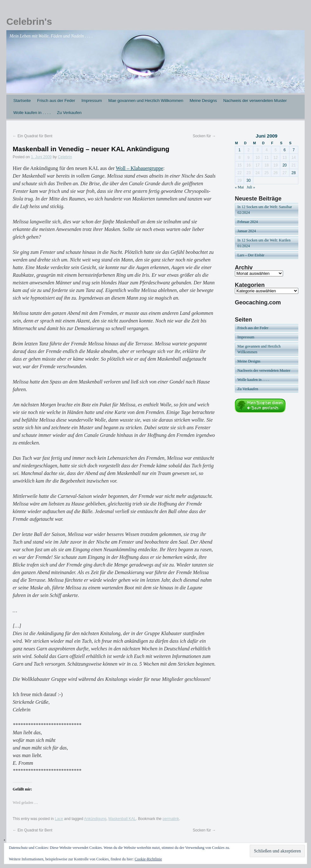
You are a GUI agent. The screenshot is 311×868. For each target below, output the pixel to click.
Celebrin (65, 157)
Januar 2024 (247, 231)
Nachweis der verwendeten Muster (255, 101)
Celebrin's (29, 21)
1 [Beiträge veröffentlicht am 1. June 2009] (239, 150)
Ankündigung (95, 819)
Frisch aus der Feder (56, 101)
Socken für (204, 136)
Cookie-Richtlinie (148, 859)
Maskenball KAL (122, 819)
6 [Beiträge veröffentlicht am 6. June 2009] (285, 150)
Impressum (92, 101)
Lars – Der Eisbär (251, 255)
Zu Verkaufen (69, 113)
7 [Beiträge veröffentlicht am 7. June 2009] (294, 150)
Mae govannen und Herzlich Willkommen (146, 101)
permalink (171, 819)
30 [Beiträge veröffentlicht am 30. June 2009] (248, 180)
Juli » (251, 187)
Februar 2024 (248, 222)
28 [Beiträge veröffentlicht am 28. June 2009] (294, 173)
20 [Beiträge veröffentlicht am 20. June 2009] (285, 165)
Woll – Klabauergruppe (139, 168)
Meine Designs (203, 101)
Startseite (22, 101)
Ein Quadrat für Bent (33, 136)
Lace (59, 819)
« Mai (239, 187)
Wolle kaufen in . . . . (32, 113)
